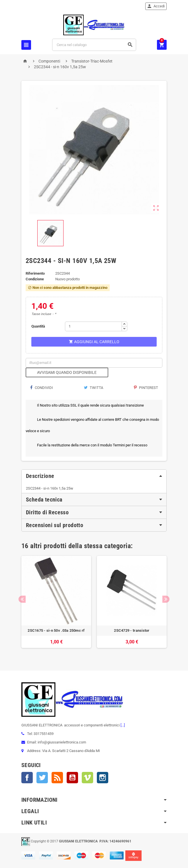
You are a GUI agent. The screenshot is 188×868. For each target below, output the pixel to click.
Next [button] (166, 599)
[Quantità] (93, 326)
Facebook (27, 778)
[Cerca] (94, 45)
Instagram (103, 778)
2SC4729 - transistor (132, 630)
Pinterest (146, 388)
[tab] (94, 476)
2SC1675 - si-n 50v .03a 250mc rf (56, 630)
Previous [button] (22, 599)
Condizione (35, 279)
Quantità (38, 326)
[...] (122, 725)
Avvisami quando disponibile (67, 372)
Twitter (42, 778)
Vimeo (87, 778)
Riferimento (35, 273)
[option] (56, 605)
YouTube (72, 778)
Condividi (41, 388)
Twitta (93, 388)
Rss (57, 778)
